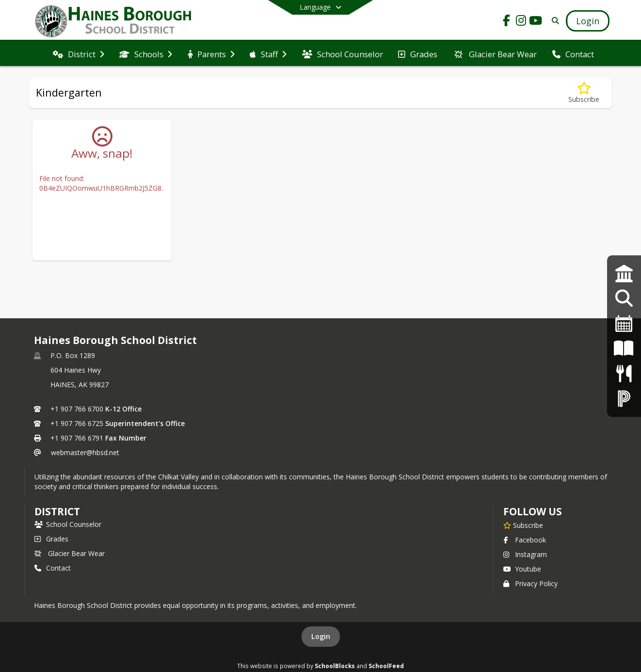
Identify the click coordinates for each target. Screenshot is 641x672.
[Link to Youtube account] (536, 22)
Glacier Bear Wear (70, 553)
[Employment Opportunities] (624, 299)
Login (321, 636)
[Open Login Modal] (588, 21)
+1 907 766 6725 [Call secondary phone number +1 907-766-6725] (77, 423)
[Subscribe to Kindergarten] (584, 93)
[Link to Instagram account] (521, 22)
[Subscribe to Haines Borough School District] (523, 525)
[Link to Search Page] (553, 21)
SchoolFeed (386, 666)
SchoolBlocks (335, 666)
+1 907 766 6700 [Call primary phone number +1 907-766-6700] (77, 409)
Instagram (525, 554)
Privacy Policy (530, 583)
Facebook (525, 540)
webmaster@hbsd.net (85, 452)
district (57, 511)
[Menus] (624, 373)
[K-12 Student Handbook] (624, 349)
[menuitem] (79, 53)
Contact (53, 568)
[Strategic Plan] (624, 273)
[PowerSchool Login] (624, 398)
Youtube (522, 569)
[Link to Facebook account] (507, 22)
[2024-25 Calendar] (624, 323)
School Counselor (68, 524)
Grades (51, 539)
